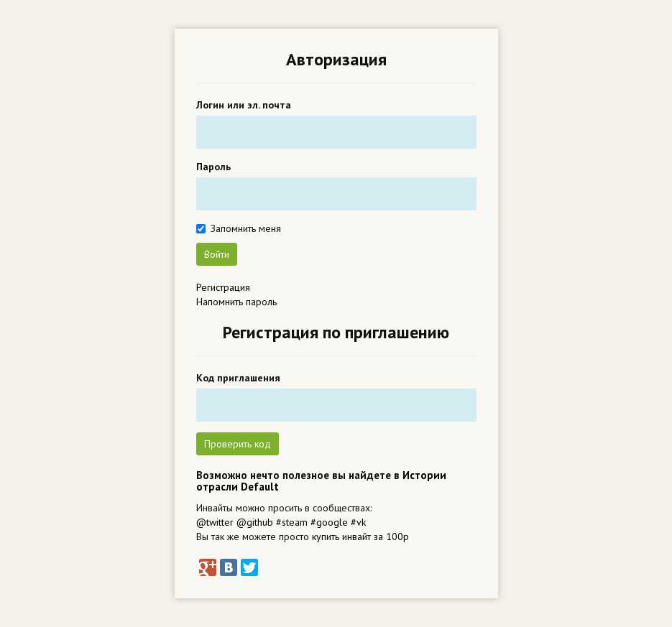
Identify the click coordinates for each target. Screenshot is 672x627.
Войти (217, 254)
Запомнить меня (246, 228)
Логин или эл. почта (244, 105)
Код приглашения (238, 378)
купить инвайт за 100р (360, 537)
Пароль (213, 167)
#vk (358, 522)
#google (329, 522)
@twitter (215, 522)
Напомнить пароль (236, 302)
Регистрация (223, 287)
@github (255, 522)
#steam (292, 522)
